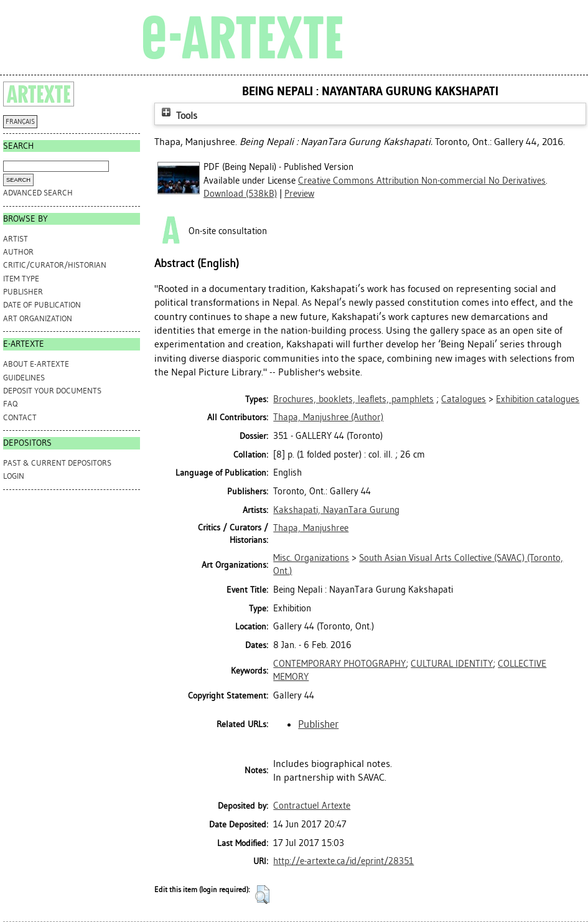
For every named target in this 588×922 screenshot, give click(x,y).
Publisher (23, 292)
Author (18, 252)
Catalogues (464, 399)
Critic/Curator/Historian (55, 265)
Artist (16, 239)
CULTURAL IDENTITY (452, 664)
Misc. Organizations (311, 558)
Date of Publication (42, 305)
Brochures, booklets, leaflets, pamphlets (353, 399)
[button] (262, 895)
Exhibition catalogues (538, 399)
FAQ (10, 404)
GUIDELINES (24, 378)
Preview (299, 194)
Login (14, 476)
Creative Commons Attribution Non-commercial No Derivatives (422, 181)
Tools (178, 115)
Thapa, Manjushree (311, 528)
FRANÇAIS (20, 122)
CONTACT (20, 417)
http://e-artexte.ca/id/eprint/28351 (343, 861)
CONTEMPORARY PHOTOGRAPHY (339, 664)
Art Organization (38, 318)
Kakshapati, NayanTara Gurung (336, 510)
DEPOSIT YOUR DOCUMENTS (52, 391)
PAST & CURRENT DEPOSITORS (57, 463)
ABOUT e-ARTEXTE (36, 364)
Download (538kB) (240, 194)
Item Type (21, 279)
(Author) (328, 417)
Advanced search (38, 193)
